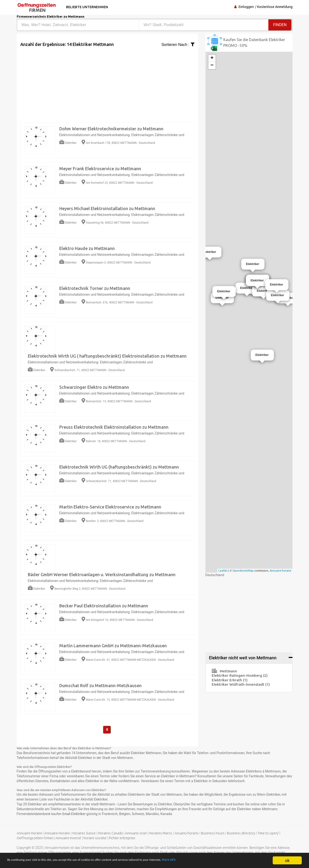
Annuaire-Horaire (57, 834)
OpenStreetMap (243, 571)
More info (217, 861)
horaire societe (95, 839)
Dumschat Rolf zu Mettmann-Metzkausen (100, 685)
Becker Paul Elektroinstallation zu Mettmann (104, 606)
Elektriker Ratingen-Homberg (240, 675)
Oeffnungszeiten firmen (35, 839)
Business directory (241, 834)
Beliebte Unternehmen (87, 7)
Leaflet (223, 571)
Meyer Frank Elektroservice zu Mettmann (100, 169)
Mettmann (224, 671)
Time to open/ (268, 834)
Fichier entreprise (122, 839)
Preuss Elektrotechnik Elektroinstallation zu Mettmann (114, 427)
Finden (280, 25)
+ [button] (212, 58)
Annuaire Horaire (29, 834)
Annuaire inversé (68, 839)
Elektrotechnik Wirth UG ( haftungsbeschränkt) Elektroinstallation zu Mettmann (107, 356)
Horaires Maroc (161, 834)
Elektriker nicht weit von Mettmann (243, 658)
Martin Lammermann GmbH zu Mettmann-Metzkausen (113, 646)
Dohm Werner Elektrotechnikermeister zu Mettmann (111, 129)
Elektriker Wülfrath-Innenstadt (241, 684)
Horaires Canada (110, 834)
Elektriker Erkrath (230, 680)
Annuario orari (136, 834)
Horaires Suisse (84, 834)
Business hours (213, 834)
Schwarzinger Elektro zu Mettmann (94, 387)
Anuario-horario (187, 834)
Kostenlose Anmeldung (275, 7)
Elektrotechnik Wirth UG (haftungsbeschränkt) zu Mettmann (119, 467)
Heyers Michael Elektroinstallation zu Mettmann (107, 208)
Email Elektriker (74, 814)
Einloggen (246, 7)
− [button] (212, 66)
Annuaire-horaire (281, 571)
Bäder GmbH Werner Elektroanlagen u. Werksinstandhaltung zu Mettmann (102, 574)
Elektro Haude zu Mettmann (87, 248)
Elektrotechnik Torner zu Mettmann (95, 288)
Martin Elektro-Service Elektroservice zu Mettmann (110, 507)
